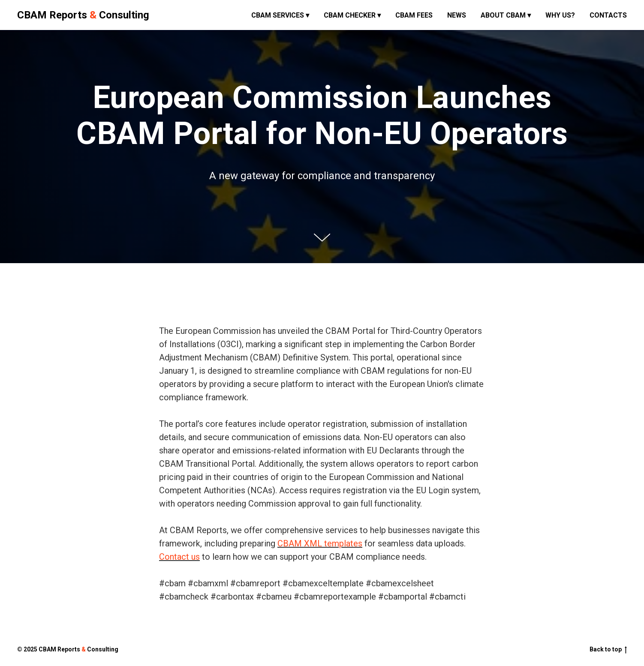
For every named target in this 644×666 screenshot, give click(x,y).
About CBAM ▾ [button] (506, 15)
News (457, 15)
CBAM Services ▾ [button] (280, 15)
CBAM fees (414, 15)
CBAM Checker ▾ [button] (352, 15)
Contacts (608, 15)
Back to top (608, 650)
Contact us (179, 557)
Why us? (560, 15)
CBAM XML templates (320, 543)
